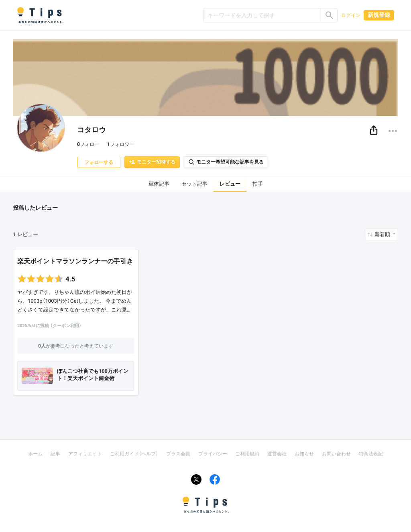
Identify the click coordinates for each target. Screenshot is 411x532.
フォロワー (121, 144)
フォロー (88, 144)
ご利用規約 (247, 454)
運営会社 (277, 454)
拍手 (258, 184)
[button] (374, 131)
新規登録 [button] (379, 15)
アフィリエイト (85, 454)
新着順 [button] (383, 234)
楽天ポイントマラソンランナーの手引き (75, 261)
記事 (55, 454)
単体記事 (159, 184)
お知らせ (304, 454)
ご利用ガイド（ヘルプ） (134, 454)
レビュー (230, 184)
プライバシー (213, 454)
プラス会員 (178, 454)
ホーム (35, 454)
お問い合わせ (336, 454)
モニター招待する (152, 162)
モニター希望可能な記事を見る (226, 162)
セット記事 (194, 184)
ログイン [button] (351, 15)
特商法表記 (371, 454)
